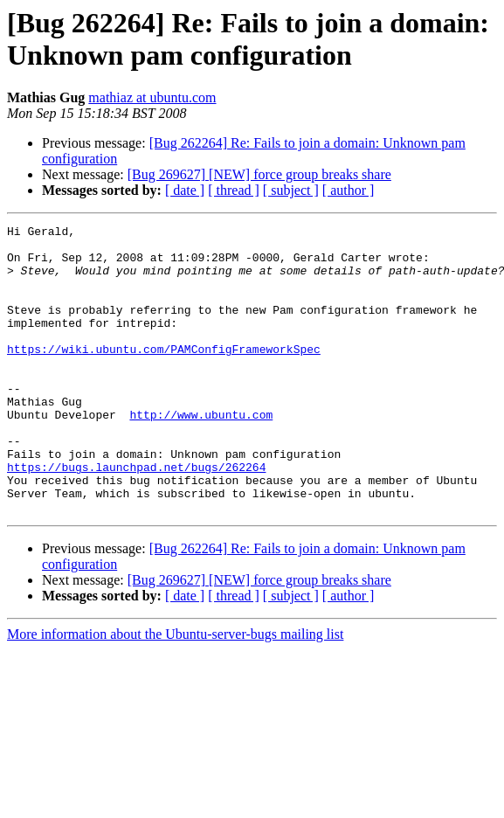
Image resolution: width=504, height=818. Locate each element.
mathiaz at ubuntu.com (152, 97)
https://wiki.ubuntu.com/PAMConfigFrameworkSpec (164, 375)
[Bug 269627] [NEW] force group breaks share (259, 174)
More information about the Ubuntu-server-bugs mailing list (175, 692)
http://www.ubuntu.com (201, 454)
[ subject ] (291, 190)
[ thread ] (234, 190)
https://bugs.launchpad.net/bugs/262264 (136, 516)
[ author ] (349, 190)
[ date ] (185, 190)
